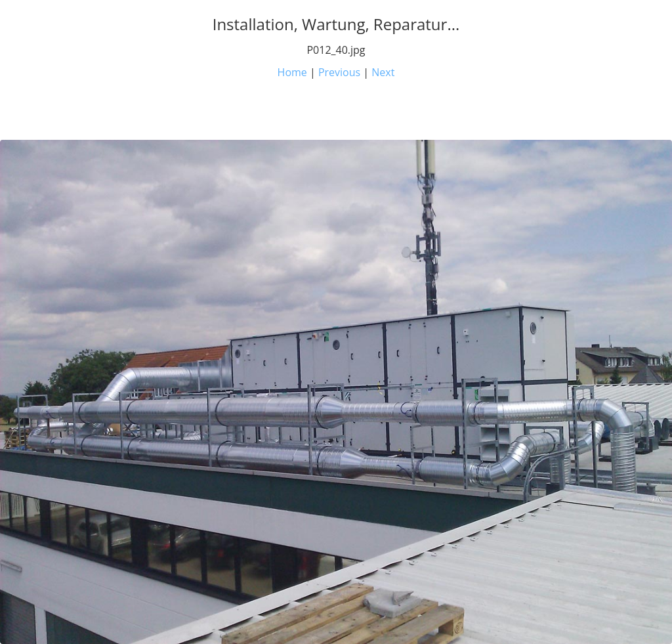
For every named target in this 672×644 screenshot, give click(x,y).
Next (383, 72)
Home (292, 72)
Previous (339, 72)
